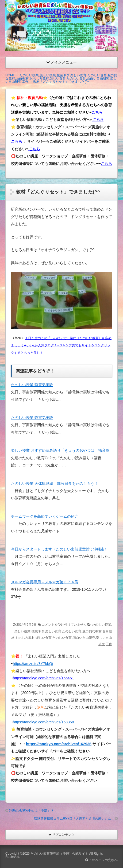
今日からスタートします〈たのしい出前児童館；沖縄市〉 (60, 549)
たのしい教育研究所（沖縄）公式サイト (59, 854)
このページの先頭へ (101, 860)
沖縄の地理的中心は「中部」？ (31, 811)
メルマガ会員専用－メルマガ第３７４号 (45, 582)
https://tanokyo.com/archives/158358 (43, 722)
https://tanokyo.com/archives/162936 (59, 744)
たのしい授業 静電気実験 (32, 385)
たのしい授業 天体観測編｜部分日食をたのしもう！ (55, 483)
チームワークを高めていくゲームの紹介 (45, 516)
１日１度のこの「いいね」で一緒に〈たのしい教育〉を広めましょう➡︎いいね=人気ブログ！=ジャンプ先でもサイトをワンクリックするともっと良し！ (61, 345)
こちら (97, 112)
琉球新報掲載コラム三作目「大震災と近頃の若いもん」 (74, 819)
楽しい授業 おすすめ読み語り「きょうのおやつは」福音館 (60, 450)
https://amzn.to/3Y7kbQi (33, 664)
